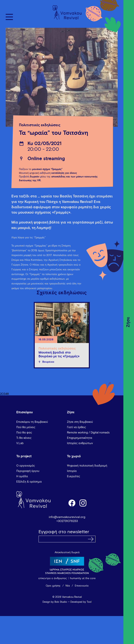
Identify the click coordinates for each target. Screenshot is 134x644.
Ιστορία (72, 471)
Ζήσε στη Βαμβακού (80, 422)
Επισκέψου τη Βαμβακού (32, 422)
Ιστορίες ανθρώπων (80, 443)
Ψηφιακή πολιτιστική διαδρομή (87, 466)
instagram (83, 503)
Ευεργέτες (74, 476)
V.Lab (20, 443)
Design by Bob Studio (55, 602)
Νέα (68, 586)
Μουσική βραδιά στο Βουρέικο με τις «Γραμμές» (59, 355)
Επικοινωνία (82, 586)
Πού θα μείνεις (26, 427)
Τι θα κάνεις (24, 438)
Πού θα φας (24, 433)
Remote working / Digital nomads (88, 433)
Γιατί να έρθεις (76, 427)
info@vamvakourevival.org (67, 517)
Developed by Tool (81, 602)
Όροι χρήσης (53, 586)
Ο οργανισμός (26, 466)
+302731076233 (67, 521)
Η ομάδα (22, 476)
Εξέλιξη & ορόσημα (29, 482)
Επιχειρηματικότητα (80, 438)
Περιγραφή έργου (28, 471)
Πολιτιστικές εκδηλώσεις (40, 125)
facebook (72, 503)
